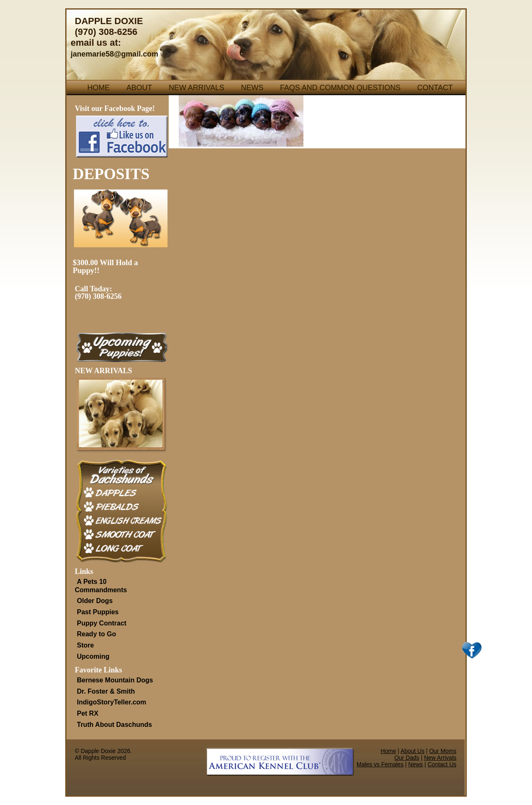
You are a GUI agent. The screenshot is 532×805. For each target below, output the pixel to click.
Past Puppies (98, 612)
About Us (413, 751)
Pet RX (88, 713)
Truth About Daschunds (115, 725)
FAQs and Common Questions (340, 88)
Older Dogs (95, 601)
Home (99, 88)
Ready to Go (96, 634)
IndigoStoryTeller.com (112, 702)
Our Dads (407, 758)
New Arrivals (197, 88)
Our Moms (443, 751)
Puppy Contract (102, 623)
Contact (435, 88)
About (139, 88)
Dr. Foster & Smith (106, 691)
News (252, 88)
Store (85, 645)
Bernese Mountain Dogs (115, 680)
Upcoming (93, 656)
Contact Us (442, 764)
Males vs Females (380, 764)
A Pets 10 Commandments (101, 586)
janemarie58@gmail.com (115, 54)
